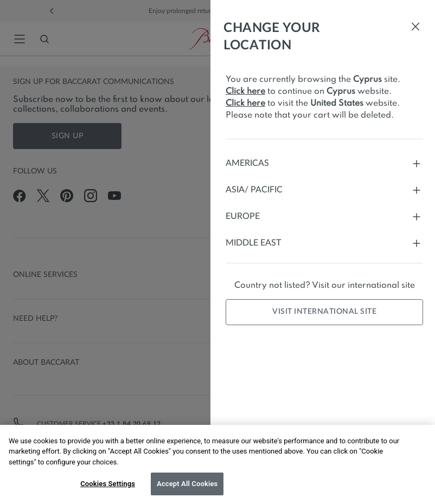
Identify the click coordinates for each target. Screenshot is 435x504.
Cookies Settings (108, 484)
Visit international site (324, 312)
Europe (324, 217)
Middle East (324, 243)
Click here (245, 92)
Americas (324, 163)
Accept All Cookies (187, 484)
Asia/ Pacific (324, 190)
